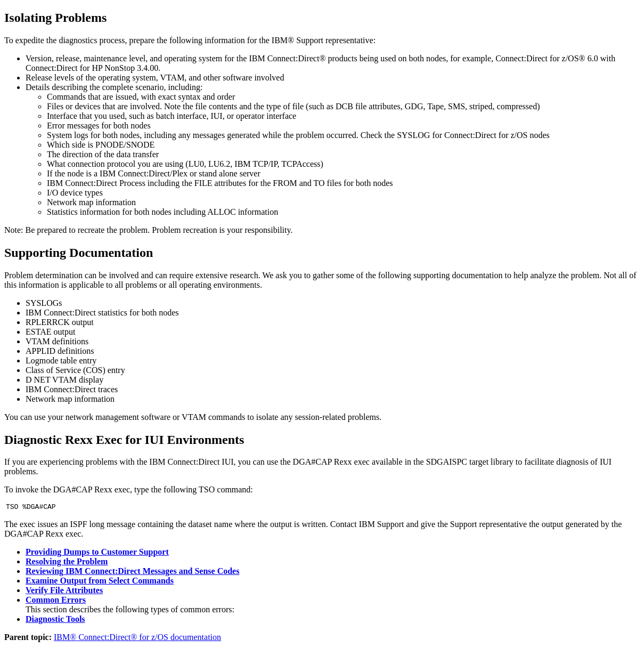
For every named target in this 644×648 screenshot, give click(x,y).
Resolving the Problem (67, 563)
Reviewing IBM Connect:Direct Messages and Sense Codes (132, 573)
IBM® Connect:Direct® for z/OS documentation (137, 639)
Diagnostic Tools (55, 621)
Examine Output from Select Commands (100, 582)
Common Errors (56, 601)
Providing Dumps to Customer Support (97, 553)
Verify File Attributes (64, 592)
